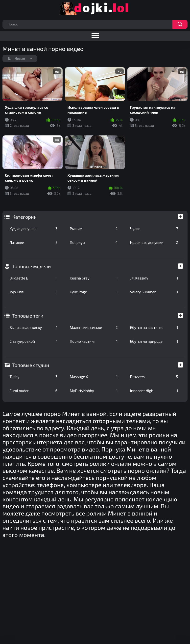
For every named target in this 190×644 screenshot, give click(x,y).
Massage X (94, 377)
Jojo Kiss (33, 292)
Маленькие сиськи (94, 327)
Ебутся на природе (154, 341)
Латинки (33, 242)
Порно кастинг (94, 341)
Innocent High (154, 391)
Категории (24, 217)
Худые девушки (33, 229)
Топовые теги (28, 316)
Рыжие (94, 229)
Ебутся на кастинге (154, 327)
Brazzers (154, 377)
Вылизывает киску (33, 327)
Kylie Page (94, 292)
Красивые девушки (154, 242)
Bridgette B (33, 278)
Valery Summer (154, 292)
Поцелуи (94, 242)
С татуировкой (33, 341)
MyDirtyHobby (94, 391)
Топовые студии (31, 365)
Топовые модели (31, 266)
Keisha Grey (94, 278)
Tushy (33, 377)
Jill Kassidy (154, 278)
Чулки (154, 229)
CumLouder (33, 391)
